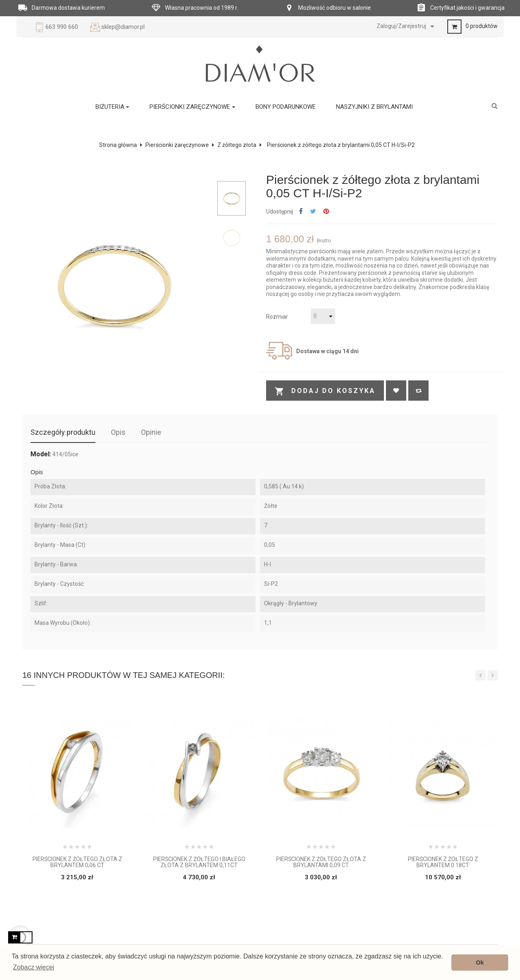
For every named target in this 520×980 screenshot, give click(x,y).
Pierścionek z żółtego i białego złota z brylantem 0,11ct (199, 862)
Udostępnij (301, 212)
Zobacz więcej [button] (34, 967)
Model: (41, 454)
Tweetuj (313, 212)
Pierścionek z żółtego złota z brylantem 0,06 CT (77, 862)
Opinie (151, 432)
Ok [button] (480, 963)
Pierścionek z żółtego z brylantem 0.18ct (443, 862)
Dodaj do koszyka (325, 391)
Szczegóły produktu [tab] (63, 432)
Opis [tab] (118, 432)
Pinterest (326, 212)
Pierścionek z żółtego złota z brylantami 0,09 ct (321, 862)
